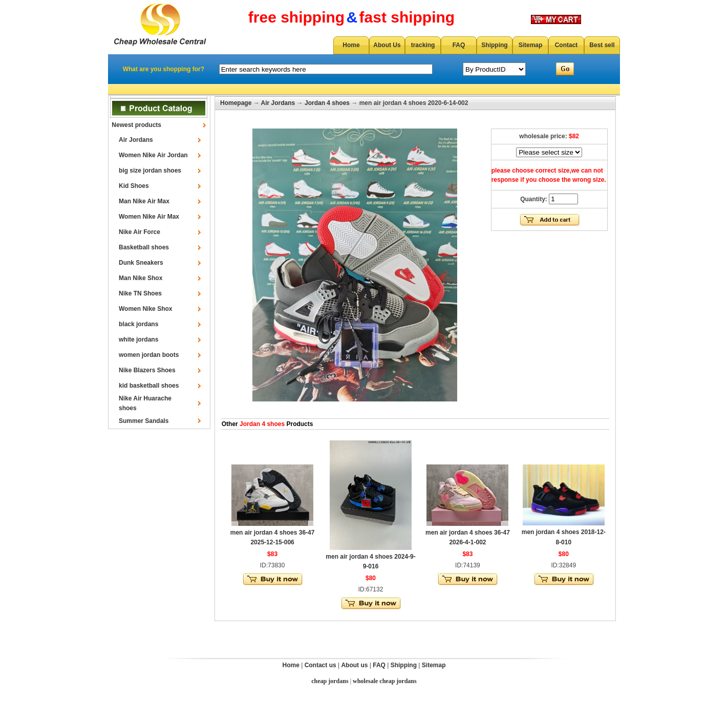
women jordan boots (149, 355)
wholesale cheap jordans (385, 681)
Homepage (236, 103)
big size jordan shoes (150, 171)
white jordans (138, 339)
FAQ (459, 45)
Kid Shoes (134, 186)
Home (351, 45)
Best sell (602, 45)
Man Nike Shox (141, 278)
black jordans (138, 324)
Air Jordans (136, 140)
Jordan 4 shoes (327, 103)
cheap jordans (330, 681)
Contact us (320, 665)
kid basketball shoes (149, 386)
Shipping (494, 45)
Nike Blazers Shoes (147, 370)
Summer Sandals (144, 421)
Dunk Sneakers (141, 263)
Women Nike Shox (145, 309)
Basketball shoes (144, 247)
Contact (566, 45)
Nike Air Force (140, 232)
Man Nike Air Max (144, 201)
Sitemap (531, 45)
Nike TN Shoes (140, 293)
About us (354, 665)
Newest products (136, 125)
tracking (423, 45)
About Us (387, 45)
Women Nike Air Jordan (153, 155)
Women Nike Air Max (149, 217)
